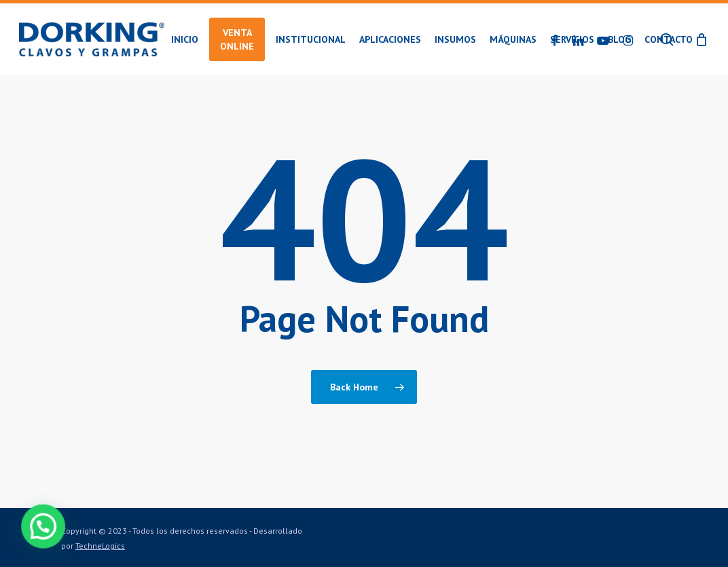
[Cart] (702, 39)
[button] (21, 534)
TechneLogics (100, 546)
